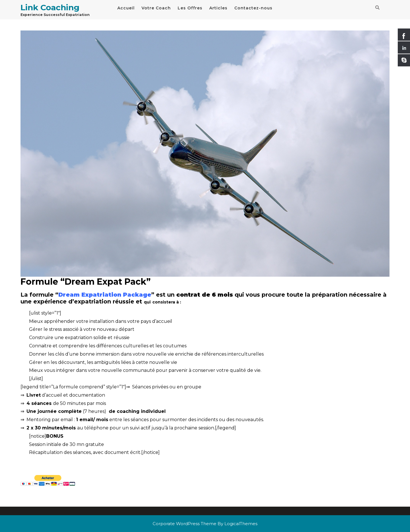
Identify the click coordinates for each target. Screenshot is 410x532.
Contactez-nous (253, 8)
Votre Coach (156, 8)
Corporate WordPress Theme (184, 524)
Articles (218, 8)
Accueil (126, 8)
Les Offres (190, 8)
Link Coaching (50, 7)
